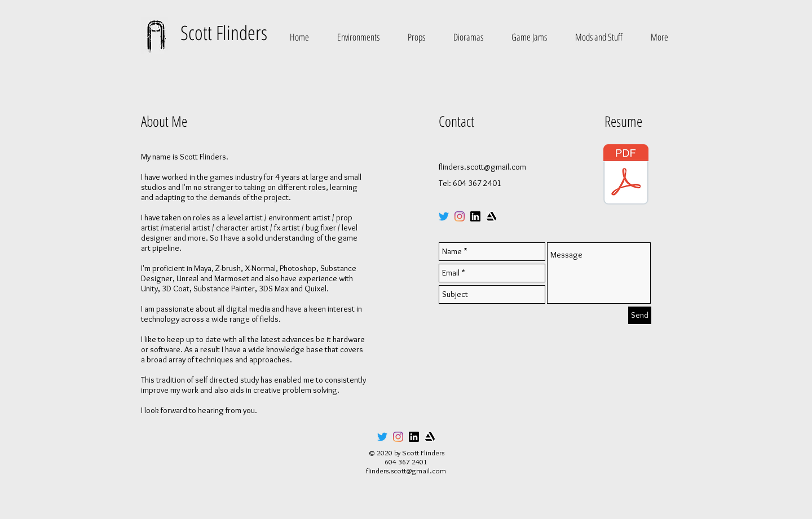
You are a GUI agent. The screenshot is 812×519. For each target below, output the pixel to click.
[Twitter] (444, 216)
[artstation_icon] (491, 216)
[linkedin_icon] (475, 216)
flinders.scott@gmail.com (482, 167)
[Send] (640, 315)
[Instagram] (460, 216)
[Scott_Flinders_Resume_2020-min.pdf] (626, 176)
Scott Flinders (224, 32)
